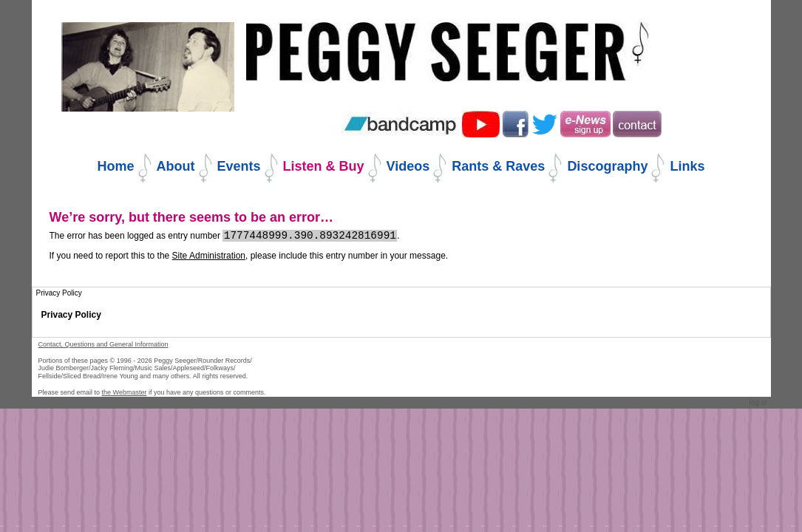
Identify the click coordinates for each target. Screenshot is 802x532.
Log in (758, 402)
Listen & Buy (324, 166)
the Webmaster (125, 392)
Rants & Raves (498, 166)
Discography (607, 166)
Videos (408, 166)
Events (239, 166)
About (176, 166)
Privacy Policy (71, 315)
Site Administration (209, 256)
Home (116, 166)
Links (687, 166)
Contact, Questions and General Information (103, 344)
